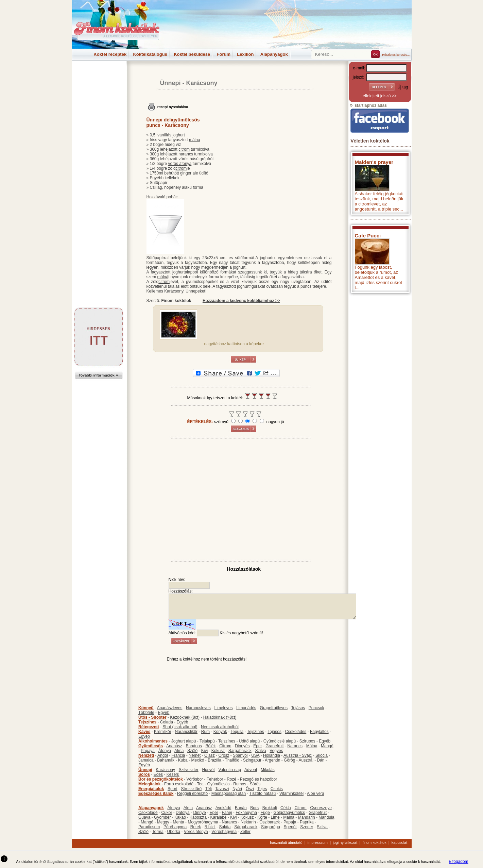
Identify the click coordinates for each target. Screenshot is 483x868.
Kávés (144, 732)
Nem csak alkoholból (220, 727)
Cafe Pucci (368, 236)
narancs (186, 154)
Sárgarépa (271, 827)
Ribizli (210, 827)
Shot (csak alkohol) (180, 727)
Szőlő (192, 751)
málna (195, 140)
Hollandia (272, 755)
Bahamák (166, 760)
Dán (321, 760)
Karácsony (202, 83)
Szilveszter (189, 770)
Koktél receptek (110, 54)
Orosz (224, 755)
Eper (257, 746)
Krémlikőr (163, 732)
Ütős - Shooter (152, 717)
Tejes (262, 789)
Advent (251, 770)
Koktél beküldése (192, 54)
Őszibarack (270, 822)
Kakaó (180, 817)
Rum (205, 732)
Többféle (146, 713)
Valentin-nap (230, 770)
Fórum (224, 54)
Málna (312, 746)
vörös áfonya (180, 164)
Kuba (183, 760)
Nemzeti (146, 755)
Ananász (174, 746)
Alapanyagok (274, 54)
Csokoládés (296, 732)
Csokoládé (148, 813)
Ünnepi (170, 83)
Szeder (307, 827)
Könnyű (146, 708)
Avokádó (223, 808)
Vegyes (276, 751)
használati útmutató (286, 842)
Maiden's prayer (374, 162)
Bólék (210, 746)
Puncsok (316, 708)
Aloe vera (316, 794)
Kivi (204, 751)
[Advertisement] (99, 76)
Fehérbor (215, 779)
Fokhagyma (246, 813)
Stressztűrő (191, 789)
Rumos (240, 784)
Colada (167, 722)
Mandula (326, 817)
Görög (289, 760)
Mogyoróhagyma (203, 822)
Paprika (307, 822)
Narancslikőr (186, 732)
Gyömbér (162, 817)
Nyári (237, 789)
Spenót (290, 827)
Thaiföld (232, 760)
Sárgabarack (240, 751)
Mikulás (268, 770)
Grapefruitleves (274, 708)
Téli (209, 789)
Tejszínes (147, 722)
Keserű (173, 774)
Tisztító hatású (263, 794)
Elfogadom (458, 862)
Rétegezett (149, 727)
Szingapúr (252, 760)
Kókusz (218, 751)
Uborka (174, 832)
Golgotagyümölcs (289, 813)
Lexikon (245, 54)
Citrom (225, 746)
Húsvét (208, 770)
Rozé (231, 779)
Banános (194, 746)
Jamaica (146, 760)
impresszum (318, 842)
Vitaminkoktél (291, 794)
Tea (200, 784)
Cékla (286, 808)
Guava (144, 817)
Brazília (214, 760)
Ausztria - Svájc (298, 755)
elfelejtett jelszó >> (379, 96)
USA (255, 755)
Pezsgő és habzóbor (258, 779)
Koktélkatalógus (150, 54)
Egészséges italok (156, 794)
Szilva (261, 751)
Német (195, 755)
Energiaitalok (151, 789)
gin (183, 173)
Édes (158, 774)
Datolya (183, 813)
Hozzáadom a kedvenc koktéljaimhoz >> (241, 301)
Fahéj (227, 813)
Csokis (277, 789)
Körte (262, 817)
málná (163, 277)
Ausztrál (306, 760)
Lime (275, 817)
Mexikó (197, 760)
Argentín (272, 760)
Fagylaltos (319, 732)
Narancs (295, 746)
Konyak (220, 732)
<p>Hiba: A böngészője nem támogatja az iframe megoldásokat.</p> (380, 386)
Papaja (290, 822)
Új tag (403, 87)
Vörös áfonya (196, 832)
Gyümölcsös (151, 746)
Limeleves (223, 708)
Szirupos (307, 741)
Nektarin (248, 822)
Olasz (210, 755)
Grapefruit (274, 746)
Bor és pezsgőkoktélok (161, 779)
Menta (178, 822)
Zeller (245, 832)
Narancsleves (198, 708)
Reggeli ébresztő (192, 794)
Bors (254, 808)
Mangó (327, 746)
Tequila (237, 732)
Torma (158, 832)
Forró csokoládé (179, 784)
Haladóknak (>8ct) (220, 717)
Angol (163, 755)
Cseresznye (321, 808)
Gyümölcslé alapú (280, 741)
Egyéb (163, 713)
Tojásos (298, 708)
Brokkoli (270, 808)
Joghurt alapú (184, 741)
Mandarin (307, 817)
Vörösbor (195, 779)
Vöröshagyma (224, 832)
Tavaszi (222, 789)
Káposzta (198, 817)
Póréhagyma (175, 827)
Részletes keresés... (396, 55)
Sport (172, 789)
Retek (196, 827)
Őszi (250, 789)
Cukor (167, 813)
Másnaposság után (229, 794)
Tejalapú (207, 741)
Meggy (163, 822)
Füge (265, 813)
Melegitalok (149, 784)
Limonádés (246, 708)
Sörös (144, 774)
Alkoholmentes (153, 741)
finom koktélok (374, 842)
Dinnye (199, 813)
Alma (179, 751)
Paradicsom (149, 827)
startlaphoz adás (368, 105)
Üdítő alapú (249, 741)
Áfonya (165, 751)
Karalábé (218, 817)
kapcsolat (399, 842)
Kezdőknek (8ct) (185, 717)
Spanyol (240, 755)
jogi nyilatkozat (345, 842)
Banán (241, 808)
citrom (184, 149)
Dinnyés (242, 746)
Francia (178, 755)
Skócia (322, 755)
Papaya (148, 751)
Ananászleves (170, 708)
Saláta (225, 827)
